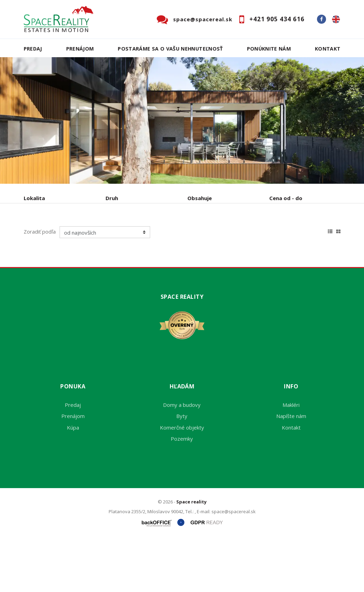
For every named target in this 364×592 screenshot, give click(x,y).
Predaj (33, 49)
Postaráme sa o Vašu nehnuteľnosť (170, 49)
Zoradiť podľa (40, 284)
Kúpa (128, 234)
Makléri (291, 458)
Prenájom (80, 49)
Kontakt (328, 49)
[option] (182, 120)
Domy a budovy (182, 458)
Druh (112, 198)
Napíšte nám (291, 469)
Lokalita (34, 198)
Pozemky (182, 492)
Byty (182, 469)
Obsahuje (200, 198)
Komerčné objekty (182, 480)
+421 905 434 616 (277, 19)
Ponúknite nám (269, 49)
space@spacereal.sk (203, 19)
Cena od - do (286, 198)
